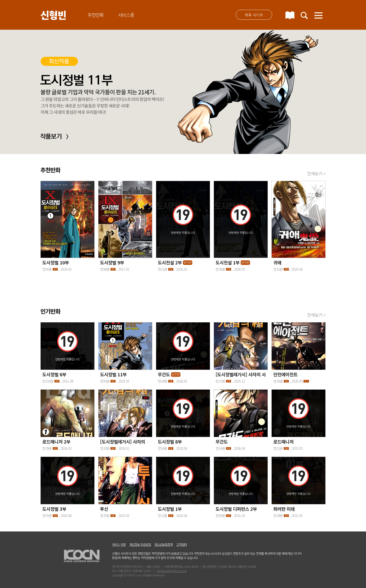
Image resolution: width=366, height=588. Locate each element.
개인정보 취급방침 (140, 544)
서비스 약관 (119, 544)
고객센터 (182, 544)
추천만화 (96, 15)
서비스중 (126, 15)
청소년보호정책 (164, 544)
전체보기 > (316, 173)
